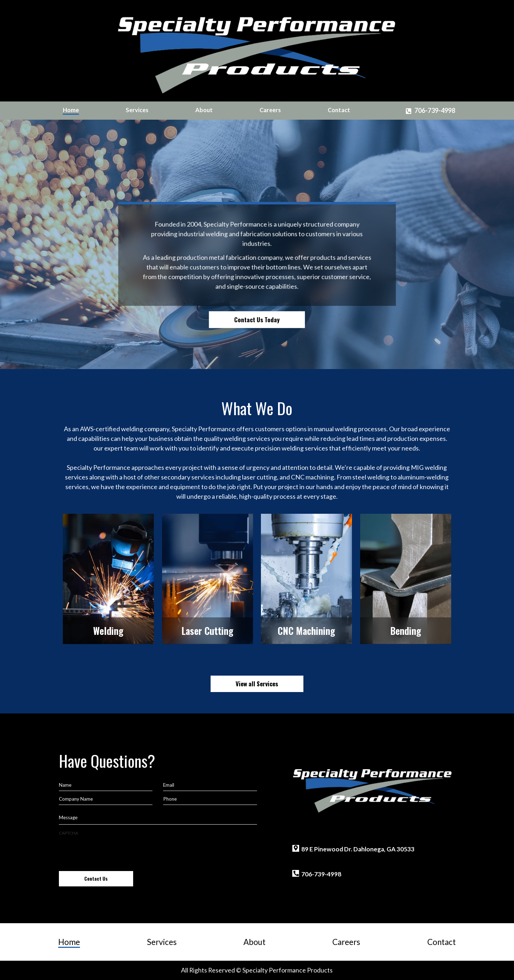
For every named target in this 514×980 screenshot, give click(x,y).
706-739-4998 (435, 110)
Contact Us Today (257, 319)
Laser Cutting (207, 631)
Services (137, 110)
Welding (108, 631)
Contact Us (96, 879)
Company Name (76, 799)
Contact (339, 110)
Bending (406, 631)
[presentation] (113, 850)
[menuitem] (71, 111)
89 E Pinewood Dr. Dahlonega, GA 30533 (358, 849)
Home (71, 110)
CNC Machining (306, 631)
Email (169, 785)
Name (65, 785)
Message (68, 817)
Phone (170, 799)
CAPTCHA (69, 833)
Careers (270, 110)
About (204, 110)
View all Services (257, 683)
